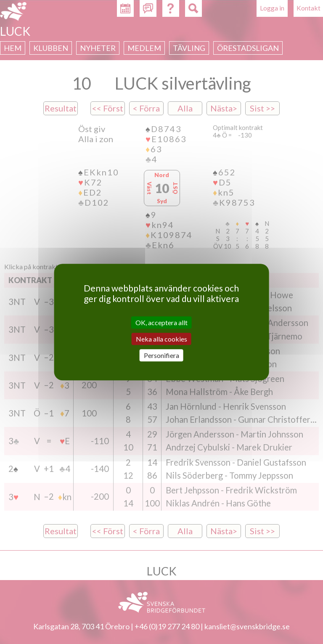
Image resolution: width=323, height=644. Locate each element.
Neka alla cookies (161, 339)
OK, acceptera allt (161, 322)
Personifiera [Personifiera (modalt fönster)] (161, 355)
